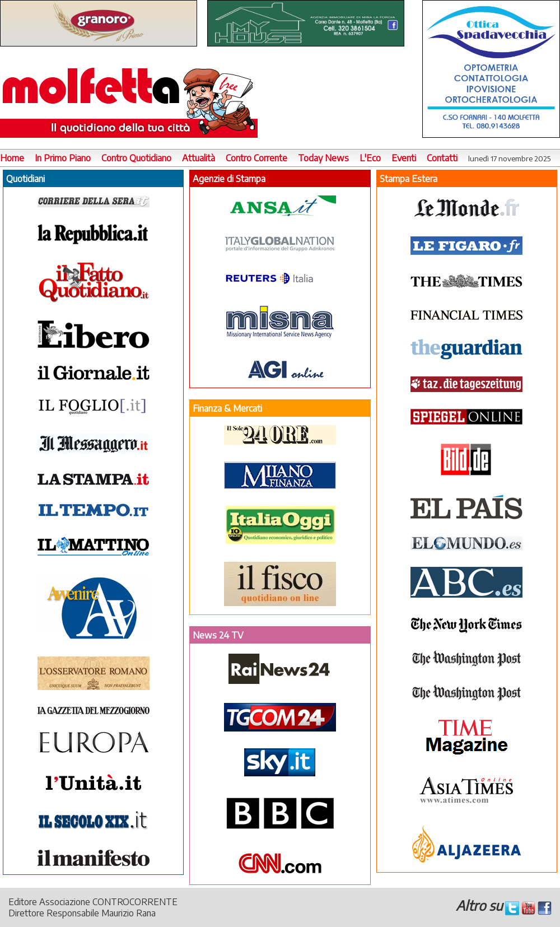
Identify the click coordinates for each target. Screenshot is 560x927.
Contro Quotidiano (136, 158)
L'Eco (370, 158)
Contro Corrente (256, 158)
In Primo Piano (63, 158)
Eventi (404, 158)
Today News (323, 158)
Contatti (442, 158)
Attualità (199, 158)
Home (12, 158)
